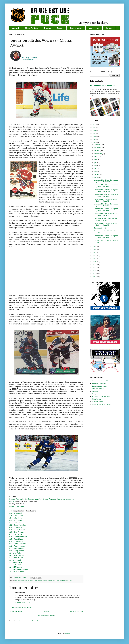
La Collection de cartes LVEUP (103, 86)
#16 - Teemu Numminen (18, 537)
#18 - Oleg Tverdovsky (18, 532)
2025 (95, 127)
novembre (98, 148)
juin (96, 163)
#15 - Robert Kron (16, 539)
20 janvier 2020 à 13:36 (23, 603)
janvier (97, 177)
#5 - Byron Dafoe (16, 562)
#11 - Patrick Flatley (17, 548)
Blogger (68, 634)
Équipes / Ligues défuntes (101, 396)
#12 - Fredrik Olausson (18, 546)
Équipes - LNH (97, 394)
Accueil (46, 611)
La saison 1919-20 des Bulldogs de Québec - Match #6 (106, 210)
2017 (95, 253)
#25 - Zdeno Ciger (16, 516)
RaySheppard (17, 578)
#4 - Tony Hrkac (15, 565)
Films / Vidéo (97, 399)
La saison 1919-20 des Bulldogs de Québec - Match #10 (106, 191)
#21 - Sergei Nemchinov (18, 525)
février (97, 174)
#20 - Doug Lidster (16, 527)
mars (96, 171)
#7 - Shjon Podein (16, 558)
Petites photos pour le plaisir (102, 404)
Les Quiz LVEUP (98, 389)
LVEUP (50, 581)
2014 (95, 262)
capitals (32, 581)
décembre (98, 145)
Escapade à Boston (101, 228)
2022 (95, 136)
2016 (95, 256)
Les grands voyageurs (100, 386)
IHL (36, 581)
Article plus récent (16, 611)
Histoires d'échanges (99, 383)
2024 (95, 130)
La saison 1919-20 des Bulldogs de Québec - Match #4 (106, 224)
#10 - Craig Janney (16, 551)
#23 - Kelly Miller (16, 520)
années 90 (26, 581)
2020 (95, 142)
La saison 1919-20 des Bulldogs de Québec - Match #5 (106, 214)
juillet (96, 160)
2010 (95, 274)
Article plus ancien (77, 611)
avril (96, 169)
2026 (95, 124)
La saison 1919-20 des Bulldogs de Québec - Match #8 (106, 200)
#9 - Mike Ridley (15, 553)
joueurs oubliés (42, 581)
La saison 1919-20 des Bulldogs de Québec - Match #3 (106, 237)
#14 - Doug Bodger (16, 541)
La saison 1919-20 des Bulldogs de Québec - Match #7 (106, 205)
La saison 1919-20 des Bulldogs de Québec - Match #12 (106, 181)
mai (96, 166)
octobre (97, 151)
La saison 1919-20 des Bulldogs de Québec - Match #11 (106, 186)
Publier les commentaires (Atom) (30, 621)
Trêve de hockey (98, 402)
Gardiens (95, 391)
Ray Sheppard (57, 581)
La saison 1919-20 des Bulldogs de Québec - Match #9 (106, 195)
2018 (95, 250)
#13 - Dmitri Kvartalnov (18, 544)
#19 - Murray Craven (17, 530)
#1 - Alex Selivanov (17, 572)
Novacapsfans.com (17, 506)
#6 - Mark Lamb (15, 560)
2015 (95, 259)
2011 (95, 271)
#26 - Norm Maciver (17, 513)
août (96, 157)
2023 (95, 133)
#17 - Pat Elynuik (16, 534)
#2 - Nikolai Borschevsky (19, 569)
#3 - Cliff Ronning (16, 567)
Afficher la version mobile (46, 615)
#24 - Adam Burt (15, 518)
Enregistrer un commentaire (22, 607)
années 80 (18, 581)
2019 (95, 247)
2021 (95, 139)
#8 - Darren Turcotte (17, 555)
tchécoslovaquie (67, 581)
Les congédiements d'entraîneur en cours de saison (106, 219)
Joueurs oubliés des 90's (101, 381)
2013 (95, 265)
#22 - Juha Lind (15, 523)
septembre (98, 154)
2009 (95, 277)
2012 (95, 268)
